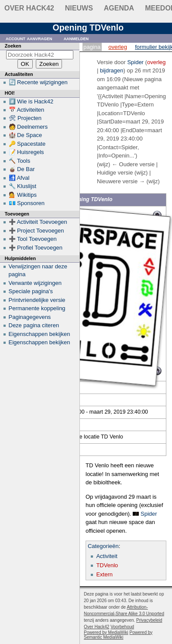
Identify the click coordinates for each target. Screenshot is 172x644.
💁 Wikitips (23, 195)
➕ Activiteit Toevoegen (38, 222)
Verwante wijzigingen (35, 283)
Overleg (118, 47)
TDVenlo (107, 565)
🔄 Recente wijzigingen (38, 82)
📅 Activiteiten (27, 110)
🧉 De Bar (22, 169)
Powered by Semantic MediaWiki (118, 635)
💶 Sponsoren (27, 203)
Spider (149, 514)
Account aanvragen (29, 38)
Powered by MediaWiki (106, 632)
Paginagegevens (30, 317)
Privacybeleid (149, 620)
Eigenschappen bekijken (40, 334)
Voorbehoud (122, 627)
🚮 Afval (19, 178)
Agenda (119, 8)
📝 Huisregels (26, 152)
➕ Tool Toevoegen (33, 239)
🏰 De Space (26, 135)
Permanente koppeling (37, 308)
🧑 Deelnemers (28, 127)
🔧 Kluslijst (23, 186)
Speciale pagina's (31, 291)
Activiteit (107, 556)
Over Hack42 (29, 8)
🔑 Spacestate (27, 144)
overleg (157, 62)
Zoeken (13, 46)
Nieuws (79, 8)
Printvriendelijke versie (37, 300)
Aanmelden (76, 38)
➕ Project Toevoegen (36, 231)
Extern (104, 574)
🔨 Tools (20, 161)
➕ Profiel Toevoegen (36, 248)
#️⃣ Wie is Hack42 (31, 101)
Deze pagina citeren (34, 325)
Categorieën (103, 546)
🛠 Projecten (25, 118)
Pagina (92, 47)
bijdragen (112, 70)
